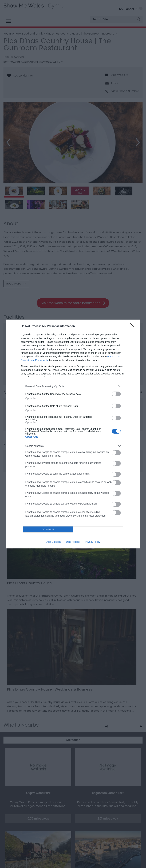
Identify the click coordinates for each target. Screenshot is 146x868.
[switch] (116, 394)
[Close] (133, 326)
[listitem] (73, 386)
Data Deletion (53, 542)
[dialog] (73, 434)
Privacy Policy (92, 542)
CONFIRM (48, 530)
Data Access (73, 542)
